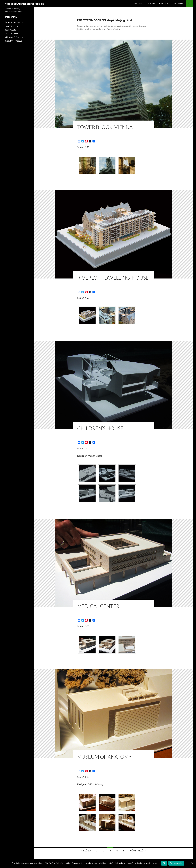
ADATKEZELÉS (139, 4)
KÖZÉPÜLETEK (11, 30)
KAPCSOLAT (164, 4)
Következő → (138, 851)
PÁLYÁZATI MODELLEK (14, 41)
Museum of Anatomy (104, 757)
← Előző (86, 851)
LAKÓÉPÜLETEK (11, 34)
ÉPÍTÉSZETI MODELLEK (14, 22)
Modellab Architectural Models (24, 4)
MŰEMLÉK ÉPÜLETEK (14, 37)
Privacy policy (176, 863)
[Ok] (192, 863)
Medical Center (98, 606)
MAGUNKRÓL (178, 4)
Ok (164, 863)
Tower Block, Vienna (105, 127)
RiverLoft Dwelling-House (113, 278)
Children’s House (100, 428)
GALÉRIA (152, 4)
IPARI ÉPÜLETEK (11, 26)
